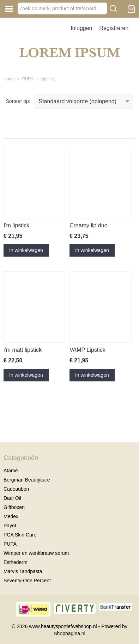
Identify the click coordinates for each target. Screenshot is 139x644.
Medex (11, 516)
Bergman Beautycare (27, 480)
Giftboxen (14, 507)
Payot (10, 526)
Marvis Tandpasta (23, 571)
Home (9, 79)
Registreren (114, 28)
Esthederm (16, 562)
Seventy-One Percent (27, 581)
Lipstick (48, 79)
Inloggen (81, 28)
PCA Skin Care (20, 535)
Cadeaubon (16, 489)
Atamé (11, 471)
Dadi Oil (12, 498)
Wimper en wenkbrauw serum (36, 553)
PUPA (28, 79)
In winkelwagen (26, 250)
